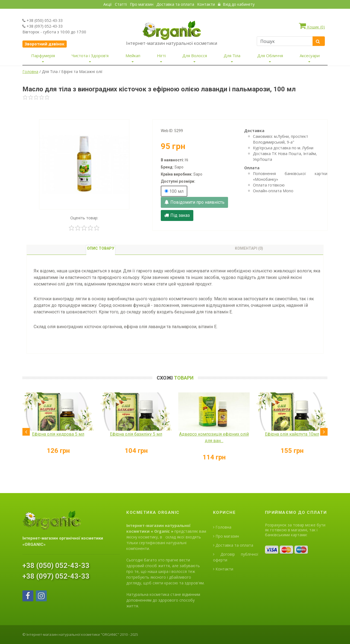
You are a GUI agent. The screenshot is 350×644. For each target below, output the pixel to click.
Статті (121, 4)
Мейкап (133, 56)
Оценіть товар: (84, 218)
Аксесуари (310, 56)
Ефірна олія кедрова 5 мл (58, 434)
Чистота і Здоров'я (90, 56)
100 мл (174, 191)
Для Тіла (232, 56)
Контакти (206, 4)
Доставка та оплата (175, 4)
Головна (30, 72)
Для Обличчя (270, 56)
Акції (108, 4)
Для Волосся (195, 56)
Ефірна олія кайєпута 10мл (292, 434)
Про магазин (142, 4)
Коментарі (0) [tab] (249, 248)
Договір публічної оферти (236, 557)
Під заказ (177, 215)
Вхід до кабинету (236, 4)
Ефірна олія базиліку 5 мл (136, 434)
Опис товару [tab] (101, 248)
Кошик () (312, 26)
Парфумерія (43, 56)
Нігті (161, 56)
